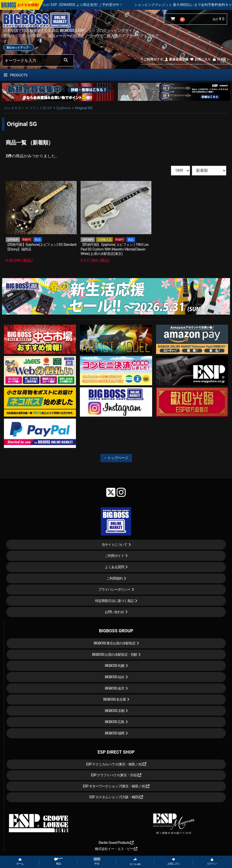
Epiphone (64, 108)
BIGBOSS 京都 (115, 711)
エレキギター (14, 108)
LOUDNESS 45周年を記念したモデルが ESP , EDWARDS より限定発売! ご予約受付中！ (73, 5)
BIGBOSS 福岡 (115, 733)
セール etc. (135, 862)
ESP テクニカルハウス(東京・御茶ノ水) (116, 764)
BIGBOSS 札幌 (115, 666)
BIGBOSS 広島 (115, 722)
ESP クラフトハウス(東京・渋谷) (116, 775)
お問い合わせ (114, 612)
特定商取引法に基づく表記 (114, 601)
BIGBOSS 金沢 (115, 688)
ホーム (20, 862)
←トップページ (116, 458)
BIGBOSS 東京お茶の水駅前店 (115, 643)
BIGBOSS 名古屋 (115, 699)
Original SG (84, 108)
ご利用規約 (115, 578)
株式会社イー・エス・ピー (116, 849)
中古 (97, 861)
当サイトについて (114, 545)
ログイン (221, 59)
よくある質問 (114, 567)
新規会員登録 (176, 59)
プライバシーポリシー (114, 589)
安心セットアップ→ (19, 48)
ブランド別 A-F (40, 108)
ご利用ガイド (152, 59)
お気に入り (200, 59)
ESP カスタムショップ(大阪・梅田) (116, 797)
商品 (58, 861)
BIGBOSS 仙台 (115, 677)
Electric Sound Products (116, 843)
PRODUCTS (16, 75)
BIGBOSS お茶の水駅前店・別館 (115, 655)
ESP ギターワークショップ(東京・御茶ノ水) (116, 786)
